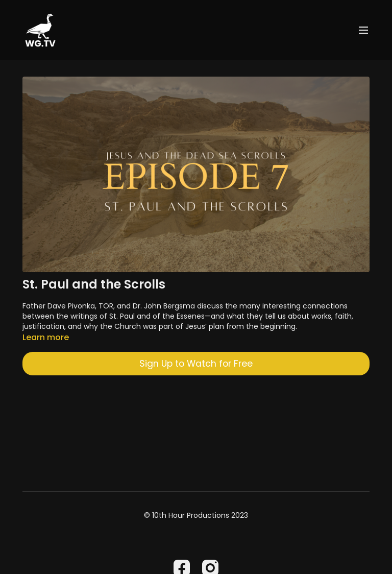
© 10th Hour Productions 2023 (196, 515)
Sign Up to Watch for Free (196, 364)
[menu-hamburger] (363, 30)
